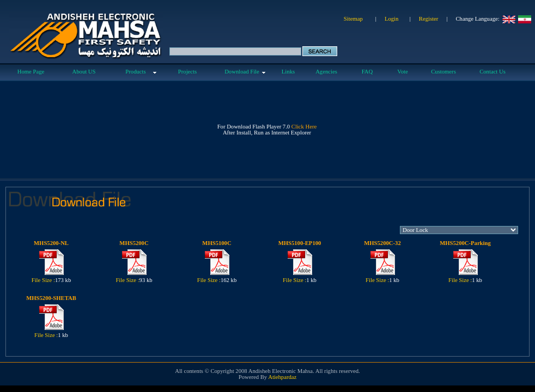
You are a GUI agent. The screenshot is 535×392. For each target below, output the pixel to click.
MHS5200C (134, 243)
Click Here (304, 127)
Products (135, 72)
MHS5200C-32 (382, 243)
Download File (242, 72)
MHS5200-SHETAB (51, 298)
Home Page (31, 72)
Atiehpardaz (282, 377)
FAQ (367, 72)
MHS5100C (217, 243)
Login (391, 19)
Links (288, 72)
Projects (187, 72)
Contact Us (493, 72)
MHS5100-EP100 (300, 243)
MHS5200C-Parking (465, 243)
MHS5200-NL (51, 243)
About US (84, 72)
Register (429, 19)
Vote (402, 72)
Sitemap (353, 19)
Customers (443, 72)
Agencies (326, 72)
